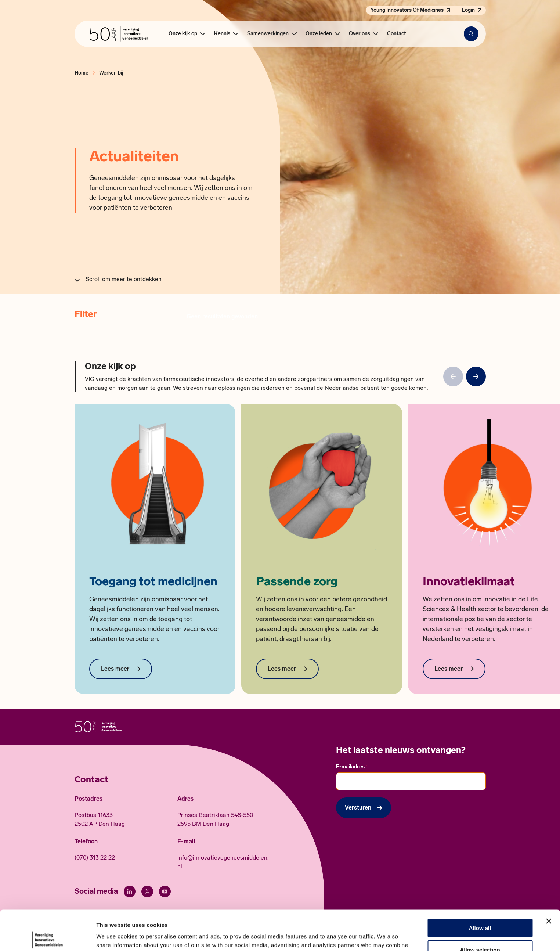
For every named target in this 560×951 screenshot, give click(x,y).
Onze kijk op (183, 34)
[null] (476, 377)
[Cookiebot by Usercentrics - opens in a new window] (48, 937)
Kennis (222, 34)
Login (468, 10)
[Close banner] (549, 880)
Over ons (360, 34)
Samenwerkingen (268, 34)
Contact (396, 34)
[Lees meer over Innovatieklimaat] (454, 669)
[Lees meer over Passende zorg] (287, 669)
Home (82, 73)
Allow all (480, 887)
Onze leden (319, 34)
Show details (385, 936)
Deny (480, 930)
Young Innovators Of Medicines (407, 10)
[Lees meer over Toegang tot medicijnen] (121, 669)
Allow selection (480, 908)
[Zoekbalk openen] (471, 34)
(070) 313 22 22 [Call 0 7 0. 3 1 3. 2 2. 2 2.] (95, 858)
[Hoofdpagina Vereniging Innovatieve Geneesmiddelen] (119, 34)
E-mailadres (352, 767)
